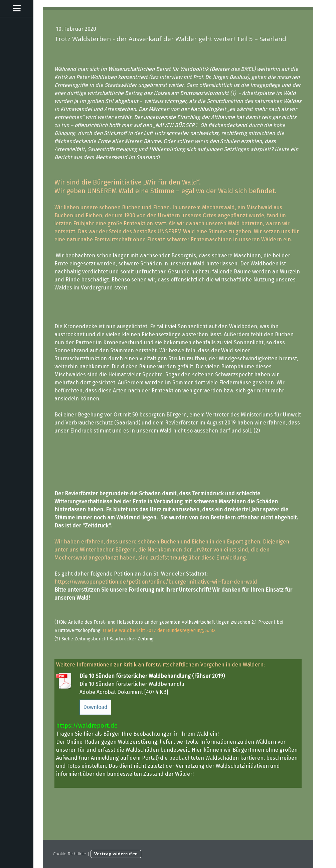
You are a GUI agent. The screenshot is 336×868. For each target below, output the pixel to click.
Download (95, 707)
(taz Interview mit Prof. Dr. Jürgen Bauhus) (199, 77)
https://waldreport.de (87, 726)
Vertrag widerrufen (116, 854)
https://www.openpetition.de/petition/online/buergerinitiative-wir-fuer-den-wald (156, 582)
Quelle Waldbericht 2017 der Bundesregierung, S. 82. (160, 631)
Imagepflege (265, 85)
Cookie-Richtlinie (69, 854)
